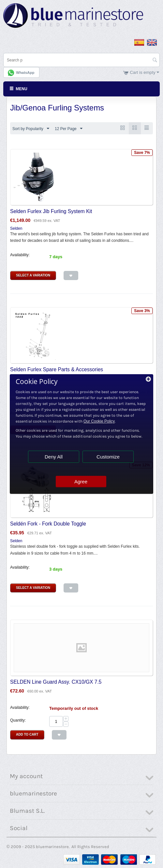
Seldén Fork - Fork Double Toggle (48, 524)
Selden (16, 228)
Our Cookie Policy (99, 421)
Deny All (54, 457)
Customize (108, 457)
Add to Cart (27, 734)
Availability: (20, 255)
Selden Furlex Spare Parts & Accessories (57, 369)
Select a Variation (33, 275)
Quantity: (18, 720)
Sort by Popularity (31, 129)
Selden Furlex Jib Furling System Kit (51, 211)
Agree (81, 482)
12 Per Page (69, 129)
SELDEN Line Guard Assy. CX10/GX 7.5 (56, 682)
